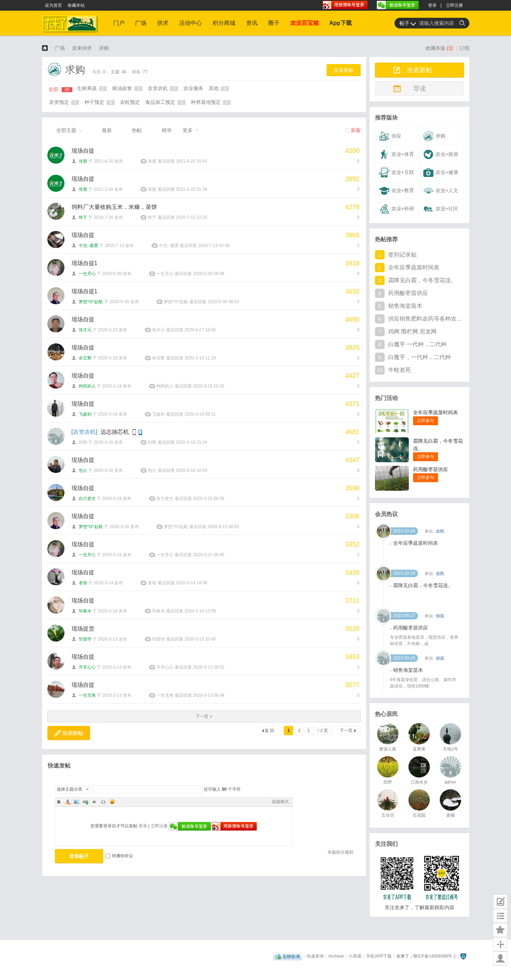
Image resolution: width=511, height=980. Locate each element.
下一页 (346, 731)
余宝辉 (85, 358)
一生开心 (87, 274)
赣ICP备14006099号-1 (434, 956)
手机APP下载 (379, 956)
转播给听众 (119, 856)
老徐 (83, 583)
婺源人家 (388, 749)
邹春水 (85, 611)
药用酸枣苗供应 (408, 293)
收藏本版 (439, 48)
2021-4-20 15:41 (192, 161)
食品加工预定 (165, 102)
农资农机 (163, 88)
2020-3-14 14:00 (192, 583)
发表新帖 (344, 70)
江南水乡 (419, 782)
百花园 (419, 815)
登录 (432, 5)
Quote (94, 802)
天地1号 (450, 749)
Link (85, 802)
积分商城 (224, 23)
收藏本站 (76, 5)
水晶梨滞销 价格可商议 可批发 (427, 543)
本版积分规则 (340, 852)
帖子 (405, 23)
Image (77, 802)
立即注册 (454, 5)
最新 (107, 130)
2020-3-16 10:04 (192, 470)
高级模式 (280, 802)
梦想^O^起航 (91, 302)
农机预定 (130, 102)
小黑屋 (355, 956)
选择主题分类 (69, 789)
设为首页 (53, 5)
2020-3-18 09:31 (200, 414)
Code (103, 802)
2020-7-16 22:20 (192, 217)
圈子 (274, 23)
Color (68, 802)
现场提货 (83, 629)
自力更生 (87, 499)
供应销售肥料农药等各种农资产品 (426, 319)
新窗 (356, 130)
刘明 (83, 442)
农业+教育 (397, 191)
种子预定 (100, 102)
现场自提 (83, 151)
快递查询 (315, 956)
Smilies (112, 802)
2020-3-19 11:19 (200, 358)
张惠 (83, 161)
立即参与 (426, 421)
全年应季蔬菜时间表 (414, 267)
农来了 (45, 48)
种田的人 (87, 386)
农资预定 (64, 102)
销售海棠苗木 (405, 306)
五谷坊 (388, 815)
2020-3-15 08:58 (209, 499)
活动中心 (191, 23)
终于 (83, 217)
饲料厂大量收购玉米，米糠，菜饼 (114, 207)
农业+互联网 (396, 174)
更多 (188, 130)
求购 (104, 48)
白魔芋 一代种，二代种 (417, 344)
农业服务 (193, 88)
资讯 (252, 23)
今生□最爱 (88, 246)
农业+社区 (441, 209)
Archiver (336, 956)
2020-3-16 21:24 (192, 442)
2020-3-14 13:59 (200, 611)
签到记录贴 (402, 255)
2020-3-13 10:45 (200, 639)
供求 (163, 23)
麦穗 (450, 815)
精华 (167, 130)
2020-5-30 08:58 (209, 274)
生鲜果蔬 (92, 88)
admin (450, 782)
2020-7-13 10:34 (214, 246)
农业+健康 (441, 173)
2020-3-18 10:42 (209, 386)
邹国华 (85, 639)
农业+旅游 (441, 154)
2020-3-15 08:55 (223, 527)
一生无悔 (87, 695)
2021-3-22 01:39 (192, 189)
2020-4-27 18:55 (200, 330)
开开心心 (87, 667)
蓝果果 (419, 749)
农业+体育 (397, 154)
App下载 (341, 23)
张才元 (85, 330)
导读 (419, 89)
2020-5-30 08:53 (223, 302)
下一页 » (204, 716)
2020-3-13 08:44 (209, 695)
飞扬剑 (85, 414)
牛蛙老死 (400, 370)
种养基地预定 (211, 102)
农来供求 (82, 48)
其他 (219, 88)
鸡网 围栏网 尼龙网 (413, 331)
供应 (390, 136)
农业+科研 (397, 209)
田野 (388, 782)
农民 (440, 574)
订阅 (464, 48)
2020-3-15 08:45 (209, 555)
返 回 (269, 731)
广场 (141, 23)
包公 (83, 470)
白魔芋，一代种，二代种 (419, 357)
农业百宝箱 (304, 23)
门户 (119, 23)
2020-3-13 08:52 (209, 667)
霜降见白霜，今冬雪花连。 (422, 280)
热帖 (137, 130)
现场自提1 (85, 263)
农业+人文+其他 (440, 193)
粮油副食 (127, 88)
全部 (60, 89)
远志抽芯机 (115, 432)
